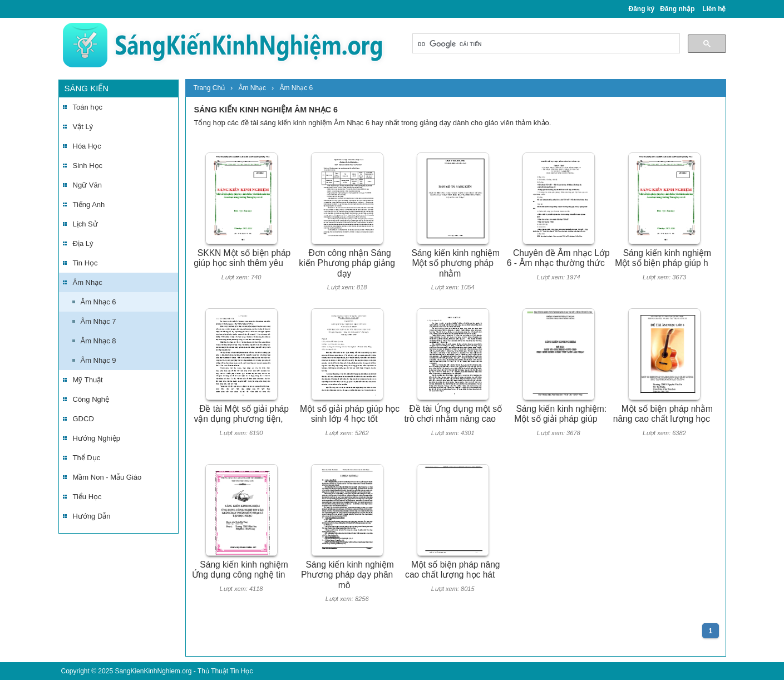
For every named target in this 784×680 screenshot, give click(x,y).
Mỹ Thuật (88, 380)
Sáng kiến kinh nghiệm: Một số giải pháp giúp (560, 414)
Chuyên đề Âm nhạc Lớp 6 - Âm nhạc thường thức (558, 258)
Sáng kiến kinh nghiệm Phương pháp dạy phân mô (347, 575)
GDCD (83, 419)
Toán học (88, 107)
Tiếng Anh (89, 205)
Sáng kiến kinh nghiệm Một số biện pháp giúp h (663, 258)
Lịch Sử (85, 224)
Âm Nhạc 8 (98, 341)
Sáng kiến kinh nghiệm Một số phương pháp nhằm (455, 263)
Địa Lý (83, 243)
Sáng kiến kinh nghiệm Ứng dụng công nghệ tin (240, 570)
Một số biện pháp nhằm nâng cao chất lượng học (663, 414)
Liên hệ (714, 9)
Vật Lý (83, 127)
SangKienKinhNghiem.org (153, 671)
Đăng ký (642, 9)
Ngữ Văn (87, 185)
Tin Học (85, 263)
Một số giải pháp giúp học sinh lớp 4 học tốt (350, 414)
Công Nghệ (91, 399)
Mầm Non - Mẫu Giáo (107, 477)
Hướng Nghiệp (97, 438)
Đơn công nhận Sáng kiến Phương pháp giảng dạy (347, 263)
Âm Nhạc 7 (98, 321)
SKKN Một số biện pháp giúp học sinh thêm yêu (242, 258)
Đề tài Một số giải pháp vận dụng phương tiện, (241, 414)
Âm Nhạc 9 (98, 360)
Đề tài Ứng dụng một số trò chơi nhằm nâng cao (453, 414)
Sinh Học (88, 166)
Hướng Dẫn (92, 516)
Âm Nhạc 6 (98, 302)
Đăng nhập (677, 9)
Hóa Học (87, 146)
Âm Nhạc (88, 282)
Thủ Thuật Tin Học (225, 671)
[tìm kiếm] (545, 44)
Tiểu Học (87, 497)
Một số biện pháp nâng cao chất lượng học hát (452, 570)
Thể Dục (87, 458)
